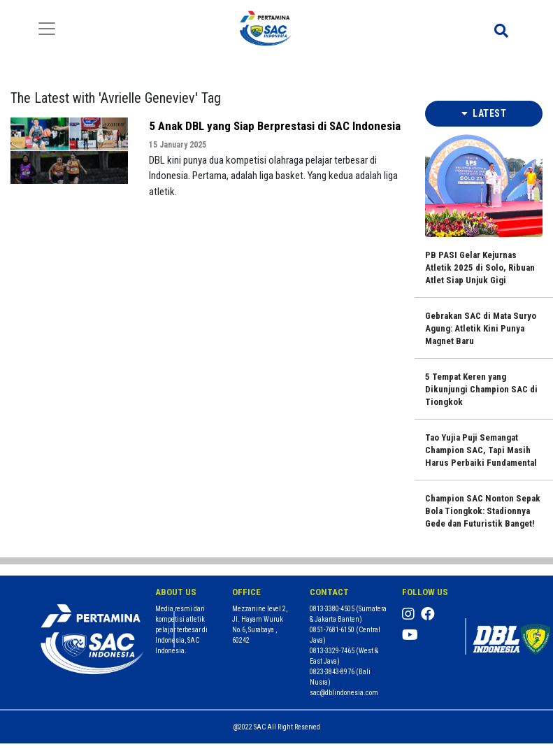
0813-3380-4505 (332, 609)
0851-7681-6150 (332, 630)
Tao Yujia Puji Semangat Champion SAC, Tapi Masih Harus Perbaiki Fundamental (481, 450)
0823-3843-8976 (332, 672)
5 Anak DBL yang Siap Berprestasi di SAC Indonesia (275, 126)
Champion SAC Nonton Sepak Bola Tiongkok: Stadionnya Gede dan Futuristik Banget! (483, 511)
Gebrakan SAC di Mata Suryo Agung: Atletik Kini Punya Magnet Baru (481, 328)
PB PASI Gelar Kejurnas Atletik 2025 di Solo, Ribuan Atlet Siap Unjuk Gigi (480, 268)
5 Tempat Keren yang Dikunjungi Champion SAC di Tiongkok (481, 389)
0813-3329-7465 (332, 651)
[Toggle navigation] (47, 29)
